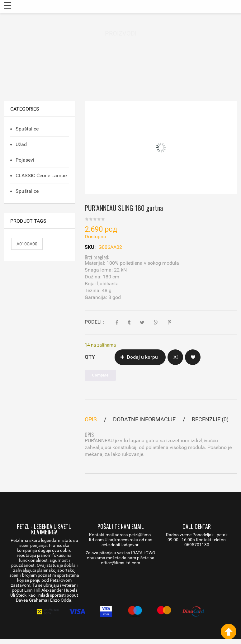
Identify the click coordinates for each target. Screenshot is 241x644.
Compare (175, 357)
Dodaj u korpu (142, 357)
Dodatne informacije (144, 419)
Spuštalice (26, 129)
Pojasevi (24, 160)
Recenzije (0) (210, 419)
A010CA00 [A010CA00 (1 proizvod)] (27, 244)
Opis (91, 419)
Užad (21, 144)
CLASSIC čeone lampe (40, 175)
